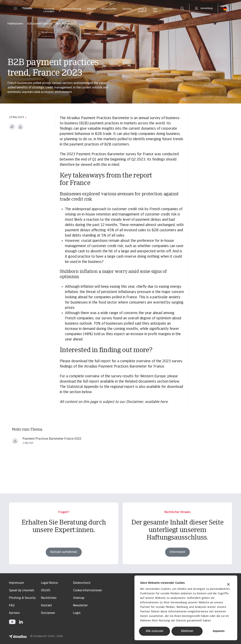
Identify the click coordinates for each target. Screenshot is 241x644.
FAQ (12, 606)
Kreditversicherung (71, 9)
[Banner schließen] (228, 585)
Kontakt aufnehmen (64, 552)
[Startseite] (27, 8)
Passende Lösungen (49, 10)
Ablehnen (187, 631)
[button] (15, 8)
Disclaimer (48, 613)
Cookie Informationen (88, 591)
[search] (182, 8)
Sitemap (79, 598)
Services (127, 9)
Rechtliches (49, 598)
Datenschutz (82, 583)
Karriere (14, 613)
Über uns (155, 10)
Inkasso (92, 9)
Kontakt (168, 9)
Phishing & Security (22, 598)
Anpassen (219, 631)
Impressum (17, 583)
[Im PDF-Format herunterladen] (20, 127)
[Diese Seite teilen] (12, 127)
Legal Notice (49, 583)
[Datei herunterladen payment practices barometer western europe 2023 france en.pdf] (15, 441)
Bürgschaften (109, 9)
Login (77, 613)
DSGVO (46, 591)
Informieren (177, 552)
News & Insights (142, 10)
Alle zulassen (155, 631)
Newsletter (80, 606)
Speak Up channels (22, 591)
